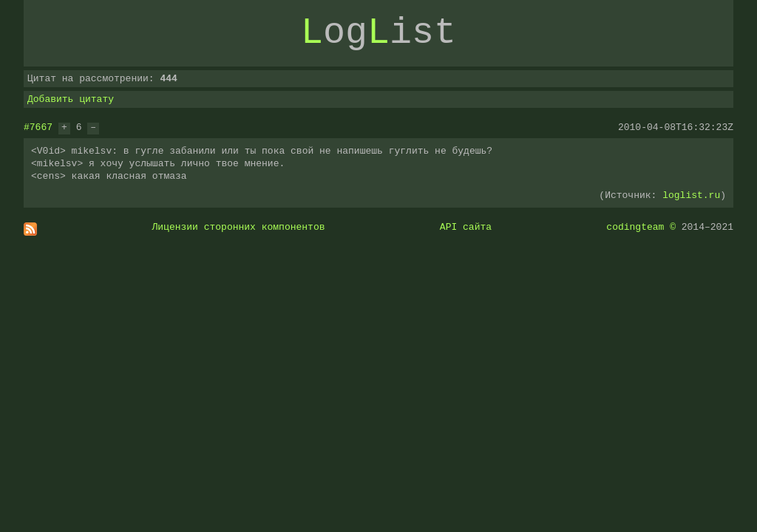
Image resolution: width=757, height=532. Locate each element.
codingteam (635, 227)
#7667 (38, 127)
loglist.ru (691, 195)
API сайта (466, 227)
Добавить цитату (71, 99)
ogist (378, 33)
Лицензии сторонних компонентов (239, 227)
